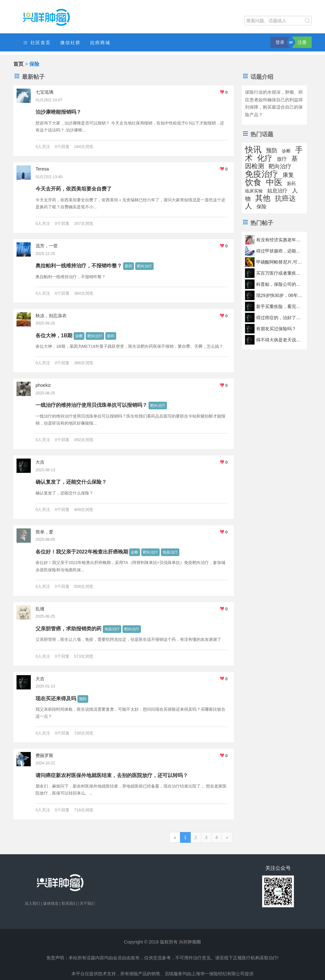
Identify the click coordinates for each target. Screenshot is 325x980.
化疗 (265, 158)
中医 (274, 182)
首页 (18, 64)
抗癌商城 (100, 43)
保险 (262, 207)
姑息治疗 (277, 191)
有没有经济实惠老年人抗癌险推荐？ (280, 240)
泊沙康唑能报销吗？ (58, 112)
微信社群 (70, 43)
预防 (83, 699)
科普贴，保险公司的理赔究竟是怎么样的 (280, 284)
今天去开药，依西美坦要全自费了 (74, 189)
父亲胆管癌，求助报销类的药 (69, 629)
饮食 (253, 182)
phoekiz (43, 385)
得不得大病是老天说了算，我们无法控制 (280, 340)
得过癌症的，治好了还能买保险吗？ (280, 318)
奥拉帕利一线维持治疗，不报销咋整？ (79, 266)
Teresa (42, 169)
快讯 (253, 150)
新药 (129, 266)
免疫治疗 (170, 552)
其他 (263, 198)
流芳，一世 (47, 246)
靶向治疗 (144, 266)
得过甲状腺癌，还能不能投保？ (280, 251)
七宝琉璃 (44, 92)
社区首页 (37, 43)
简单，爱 (44, 532)
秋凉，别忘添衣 (51, 316)
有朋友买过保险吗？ (276, 329)
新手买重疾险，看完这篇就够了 (280, 306)
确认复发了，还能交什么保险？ (71, 482)
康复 (288, 175)
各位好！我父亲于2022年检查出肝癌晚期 (82, 552)
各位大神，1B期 (54, 336)
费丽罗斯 (44, 755)
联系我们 (69, 903)
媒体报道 (51, 903)
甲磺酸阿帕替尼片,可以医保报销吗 (280, 262)
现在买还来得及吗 (56, 698)
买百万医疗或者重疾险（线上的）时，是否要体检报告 (280, 273)
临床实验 (254, 191)
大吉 (40, 462)
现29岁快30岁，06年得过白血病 (280, 295)
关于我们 (87, 903)
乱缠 (40, 609)
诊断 (79, 336)
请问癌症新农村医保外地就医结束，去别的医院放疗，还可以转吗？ (112, 775)
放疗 (282, 159)
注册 (302, 42)
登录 (280, 42)
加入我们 (32, 903)
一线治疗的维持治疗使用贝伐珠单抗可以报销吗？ (91, 405)
